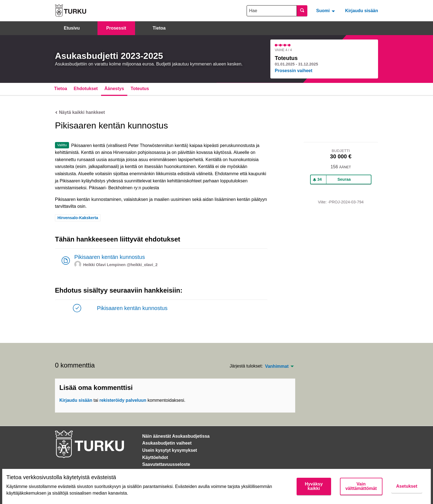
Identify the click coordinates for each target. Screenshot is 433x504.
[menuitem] (326, 11)
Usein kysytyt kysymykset (170, 450)
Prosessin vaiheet (294, 71)
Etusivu (72, 28)
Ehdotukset (86, 89)
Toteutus (140, 89)
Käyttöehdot (155, 457)
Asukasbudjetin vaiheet (167, 443)
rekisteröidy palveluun (123, 400)
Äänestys (114, 89)
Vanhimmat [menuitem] (277, 366)
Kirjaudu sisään (362, 11)
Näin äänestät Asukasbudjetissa (176, 436)
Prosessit (116, 28)
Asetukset (407, 486)
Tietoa (159, 28)
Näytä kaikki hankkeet (80, 112)
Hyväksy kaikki (314, 486)
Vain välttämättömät (361, 486)
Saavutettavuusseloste (166, 464)
